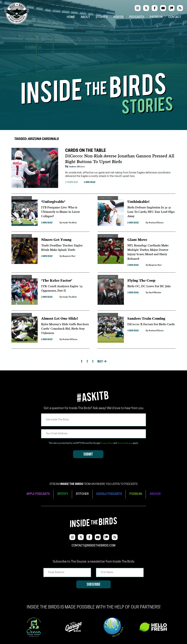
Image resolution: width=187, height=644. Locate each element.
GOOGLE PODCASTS (110, 494)
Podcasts (142, 18)
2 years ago (83, 182)
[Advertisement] (93, 51)
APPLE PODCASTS (35, 494)
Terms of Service (125, 444)
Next (103, 362)
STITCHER (81, 494)
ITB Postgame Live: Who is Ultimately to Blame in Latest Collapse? (63, 212)
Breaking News (20, 235)
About (93, 18)
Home (79, 18)
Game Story (105, 197)
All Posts (17, 197)
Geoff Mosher (157, 293)
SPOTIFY (61, 494)
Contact (177, 18)
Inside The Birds (72, 223)
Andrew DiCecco (80, 167)
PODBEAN (138, 494)
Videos (124, 18)
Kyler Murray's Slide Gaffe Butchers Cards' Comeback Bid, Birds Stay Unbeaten (64, 329)
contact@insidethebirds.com (93, 543)
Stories (109, 18)
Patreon (160, 18)
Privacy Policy (106, 444)
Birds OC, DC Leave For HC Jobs (151, 287)
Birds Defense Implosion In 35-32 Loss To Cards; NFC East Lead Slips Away (151, 212)
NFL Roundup (105, 235)
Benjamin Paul (71, 256)
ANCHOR (159, 494)
